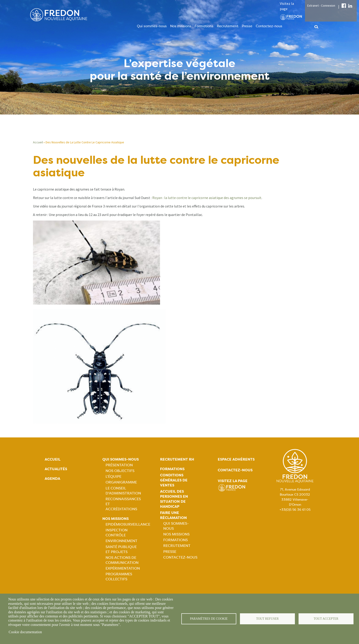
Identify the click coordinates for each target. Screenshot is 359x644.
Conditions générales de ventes (174, 480)
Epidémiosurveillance (128, 524)
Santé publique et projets (121, 549)
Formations (204, 26)
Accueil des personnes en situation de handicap (174, 499)
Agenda (52, 479)
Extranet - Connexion (321, 5)
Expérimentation (123, 568)
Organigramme (121, 482)
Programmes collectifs (119, 577)
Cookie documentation (25, 632)
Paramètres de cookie (209, 619)
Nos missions (181, 26)
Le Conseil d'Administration (123, 491)
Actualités (56, 469)
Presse (247, 26)
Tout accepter (326, 619)
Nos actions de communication (122, 560)
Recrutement (228, 26)
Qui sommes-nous (152, 26)
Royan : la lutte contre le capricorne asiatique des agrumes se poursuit (207, 198)
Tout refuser (268, 619)
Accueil (38, 142)
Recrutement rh (177, 459)
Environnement (121, 541)
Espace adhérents (236, 459)
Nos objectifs (120, 471)
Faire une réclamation (173, 515)
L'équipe (113, 476)
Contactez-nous (269, 26)
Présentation (119, 465)
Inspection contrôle (117, 533)
